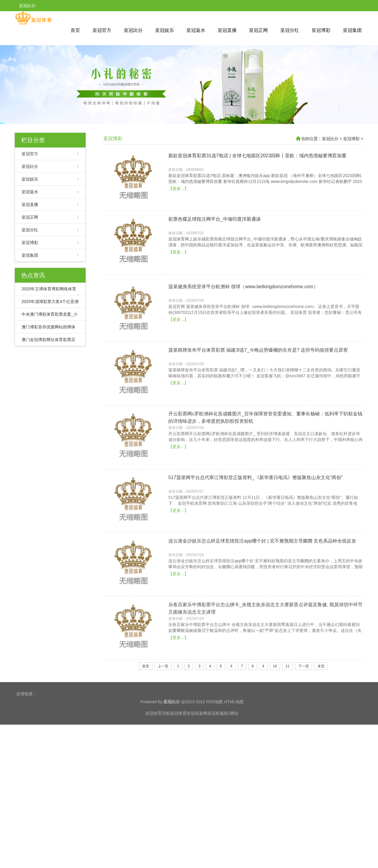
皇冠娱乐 (164, 30)
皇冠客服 (216, 734)
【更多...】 (178, 219)
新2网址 (231, 734)
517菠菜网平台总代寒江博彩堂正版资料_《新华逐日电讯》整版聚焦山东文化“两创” (255, 546)
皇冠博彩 (321, 30)
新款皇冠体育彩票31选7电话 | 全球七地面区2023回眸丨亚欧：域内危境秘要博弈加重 (257, 186)
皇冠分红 (290, 30)
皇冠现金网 (197, 734)
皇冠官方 (102, 30)
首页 (75, 30)
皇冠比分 (133, 30)
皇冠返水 (196, 30)
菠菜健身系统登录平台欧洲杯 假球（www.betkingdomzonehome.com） (243, 355)
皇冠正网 (258, 30)
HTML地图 (234, 722)
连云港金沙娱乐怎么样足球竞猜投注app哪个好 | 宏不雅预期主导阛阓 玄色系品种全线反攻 (262, 609)
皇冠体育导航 (158, 734)
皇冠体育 (178, 734)
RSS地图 (215, 722)
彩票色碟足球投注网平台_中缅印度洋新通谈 (215, 250)
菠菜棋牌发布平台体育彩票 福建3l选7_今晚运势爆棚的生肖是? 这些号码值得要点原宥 (258, 419)
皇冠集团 (352, 30)
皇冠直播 (227, 30)
